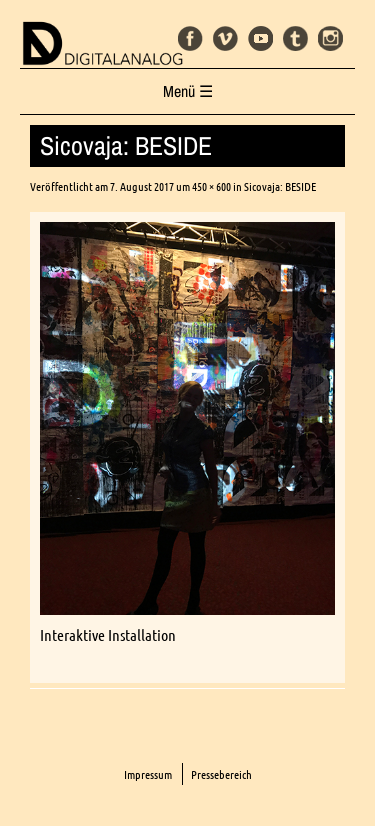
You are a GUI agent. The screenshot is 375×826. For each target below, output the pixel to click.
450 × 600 (211, 186)
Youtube (260, 38)
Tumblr (295, 38)
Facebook (190, 38)
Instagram (330, 38)
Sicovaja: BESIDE (280, 186)
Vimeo (225, 38)
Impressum (148, 774)
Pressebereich (221, 774)
